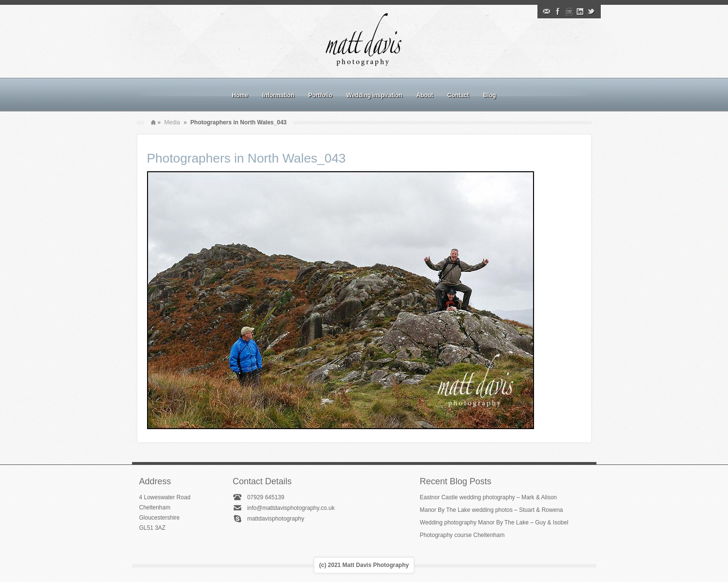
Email (547, 12)
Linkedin (580, 12)
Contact (458, 95)
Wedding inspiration (374, 95)
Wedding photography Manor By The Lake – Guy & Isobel (494, 522)
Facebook (558, 12)
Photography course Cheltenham (462, 535)
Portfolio (320, 95)
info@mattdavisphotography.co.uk (291, 508)
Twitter (591, 12)
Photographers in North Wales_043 (246, 158)
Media (172, 122)
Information (278, 95)
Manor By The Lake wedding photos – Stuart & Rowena (491, 510)
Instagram (569, 12)
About (425, 95)
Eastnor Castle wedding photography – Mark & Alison (489, 497)
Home (240, 95)
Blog (490, 95)
